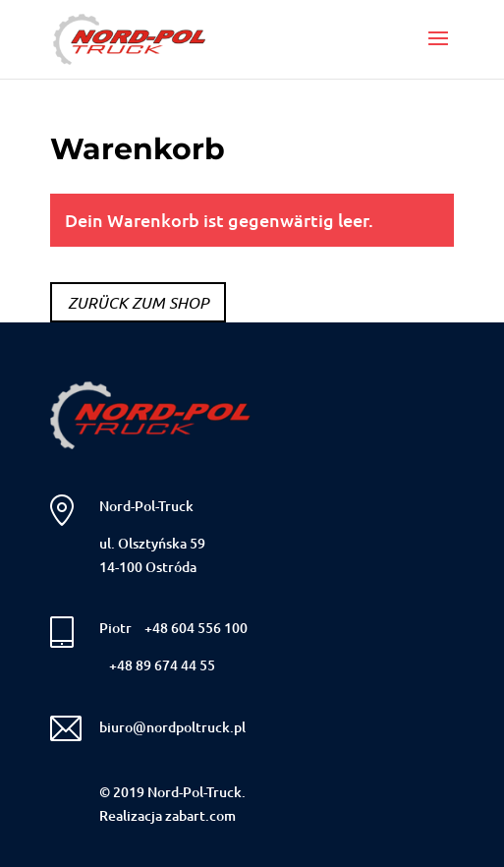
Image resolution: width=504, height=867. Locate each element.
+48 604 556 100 (196, 628)
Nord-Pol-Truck (146, 506)
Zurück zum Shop (138, 302)
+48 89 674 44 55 (162, 665)
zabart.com (200, 815)
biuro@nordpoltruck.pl (172, 727)
